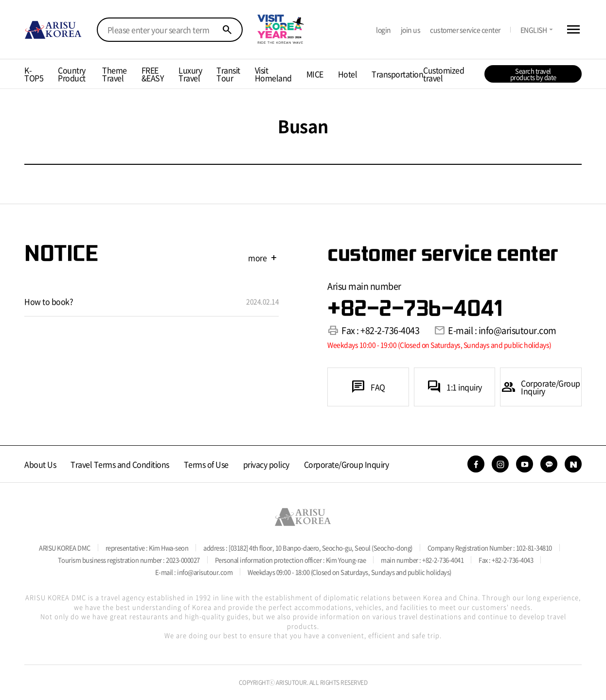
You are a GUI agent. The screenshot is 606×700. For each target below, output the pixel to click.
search (227, 30)
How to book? (49, 301)
